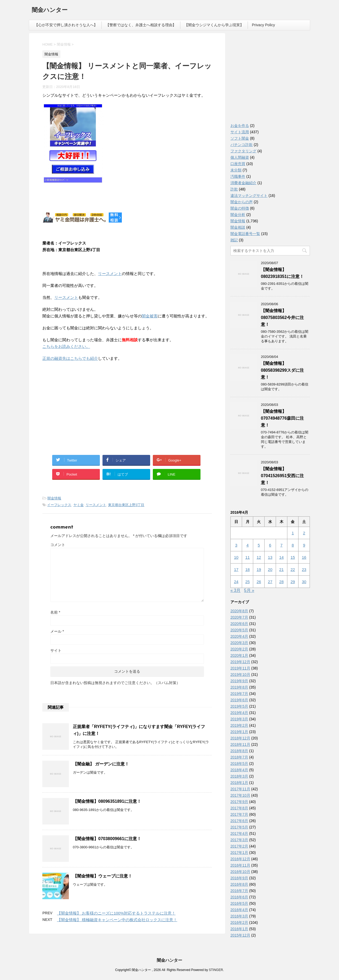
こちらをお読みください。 (66, 346)
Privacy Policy (263, 25)
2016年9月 (239, 878)
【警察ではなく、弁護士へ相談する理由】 (141, 25)
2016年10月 (240, 872)
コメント (58, 545)
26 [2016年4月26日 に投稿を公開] (259, 582)
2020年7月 (239, 617)
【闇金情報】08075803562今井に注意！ (282, 318)
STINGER (216, 970)
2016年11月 (240, 865)
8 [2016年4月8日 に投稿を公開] (293, 545)
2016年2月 (239, 923)
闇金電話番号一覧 (245, 234)
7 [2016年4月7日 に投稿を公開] (281, 545)
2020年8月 (239, 611)
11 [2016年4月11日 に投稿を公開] (247, 557)
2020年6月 (239, 624)
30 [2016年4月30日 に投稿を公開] (304, 582)
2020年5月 (239, 630)
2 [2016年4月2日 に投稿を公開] (304, 533)
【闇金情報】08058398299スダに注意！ (282, 370)
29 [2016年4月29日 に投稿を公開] (293, 582)
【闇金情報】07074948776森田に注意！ (282, 418)
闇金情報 (54, 498)
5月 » (249, 590)
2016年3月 (239, 916)
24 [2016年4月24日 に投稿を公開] (236, 582)
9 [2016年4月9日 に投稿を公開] (304, 545)
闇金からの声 (242, 202)
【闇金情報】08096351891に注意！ (107, 801)
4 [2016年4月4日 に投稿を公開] (247, 545)
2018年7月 (239, 757)
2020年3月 (239, 643)
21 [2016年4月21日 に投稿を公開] (281, 569)
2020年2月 (239, 649)
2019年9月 (239, 681)
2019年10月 (240, 675)
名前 (55, 612)
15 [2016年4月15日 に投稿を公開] (293, 557)
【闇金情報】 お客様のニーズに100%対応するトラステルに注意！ (116, 913)
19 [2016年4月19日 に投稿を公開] (259, 569)
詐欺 (234, 189)
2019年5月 (239, 706)
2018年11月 (240, 744)
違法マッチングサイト (249, 196)
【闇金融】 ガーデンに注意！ (101, 764)
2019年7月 (239, 694)
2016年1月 (239, 929)
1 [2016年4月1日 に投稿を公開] (293, 533)
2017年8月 (239, 808)
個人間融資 (240, 157)
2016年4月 (239, 910)
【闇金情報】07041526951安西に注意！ (282, 476)
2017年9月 (239, 802)
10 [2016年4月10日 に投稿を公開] (236, 557)
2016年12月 (240, 859)
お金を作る (240, 126)
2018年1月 (239, 783)
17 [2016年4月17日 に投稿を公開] (236, 569)
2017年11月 (240, 789)
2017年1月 (239, 853)
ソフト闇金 (240, 138)
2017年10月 (240, 795)
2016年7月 (239, 891)
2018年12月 (240, 738)
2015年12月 (240, 935)
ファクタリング (243, 151)
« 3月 (235, 590)
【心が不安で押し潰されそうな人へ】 (66, 25)
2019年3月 (239, 719)
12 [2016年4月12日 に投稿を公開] (259, 557)
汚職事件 (238, 176)
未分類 (236, 170)
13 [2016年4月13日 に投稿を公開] (270, 557)
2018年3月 (239, 776)
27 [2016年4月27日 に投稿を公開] (270, 582)
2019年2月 (239, 725)
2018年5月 (239, 764)
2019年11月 (240, 668)
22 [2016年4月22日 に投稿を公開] (293, 569)
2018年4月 (239, 770)
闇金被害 (150, 316)
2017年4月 (239, 833)
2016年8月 (239, 884)
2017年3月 (239, 840)
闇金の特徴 (240, 208)
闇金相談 (238, 227)
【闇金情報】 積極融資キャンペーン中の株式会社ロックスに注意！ (117, 920)
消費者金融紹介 (243, 183)
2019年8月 (239, 687)
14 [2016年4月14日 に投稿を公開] (281, 557)
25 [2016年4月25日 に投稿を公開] (247, 582)
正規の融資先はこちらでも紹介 (70, 358)
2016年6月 (239, 897)
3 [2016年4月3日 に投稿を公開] (236, 545)
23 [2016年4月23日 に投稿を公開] (304, 569)
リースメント (110, 274)
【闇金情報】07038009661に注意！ (107, 839)
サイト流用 (240, 132)
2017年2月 (239, 846)
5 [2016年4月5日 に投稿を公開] (259, 545)
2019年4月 (239, 713)
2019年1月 (239, 732)
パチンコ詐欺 (242, 145)
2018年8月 (239, 751)
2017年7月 (239, 814)
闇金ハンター (50, 10)
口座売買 (238, 164)
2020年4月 (239, 636)
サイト (56, 650)
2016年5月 (239, 903)
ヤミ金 (79, 505)
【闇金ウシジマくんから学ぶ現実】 (214, 25)
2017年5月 (239, 827)
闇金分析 (238, 215)
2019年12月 (240, 662)
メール (57, 631)
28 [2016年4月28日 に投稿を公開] (281, 582)
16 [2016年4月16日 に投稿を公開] (304, 557)
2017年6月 (239, 821)
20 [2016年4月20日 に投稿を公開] (270, 569)
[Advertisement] (82, 400)
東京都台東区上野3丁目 (126, 505)
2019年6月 (239, 700)
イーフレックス (59, 505)
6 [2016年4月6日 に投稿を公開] (270, 545)
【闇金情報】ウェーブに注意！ (102, 876)
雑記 (234, 240)
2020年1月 (239, 655)
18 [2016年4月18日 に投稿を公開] (247, 569)
